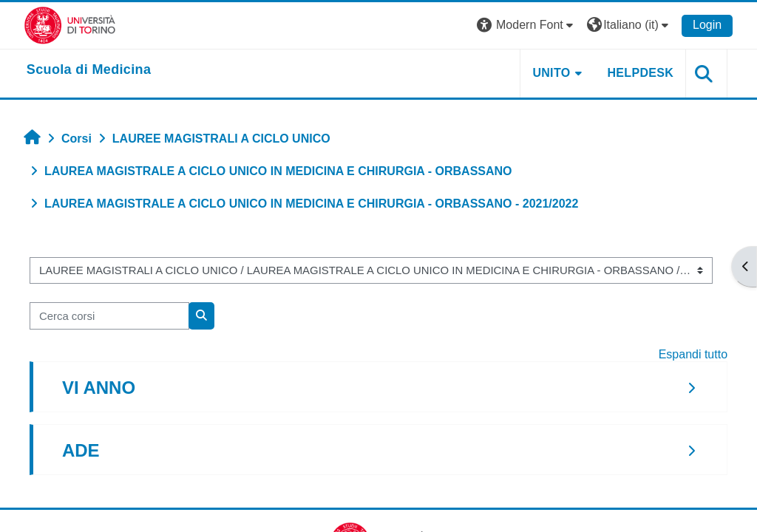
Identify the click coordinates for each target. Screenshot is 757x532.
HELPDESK (640, 73)
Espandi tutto (693, 354)
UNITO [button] (551, 73)
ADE (81, 450)
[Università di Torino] (70, 25)
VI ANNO (99, 388)
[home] (89, 70)
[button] (526, 25)
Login (707, 25)
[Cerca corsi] (109, 316)
